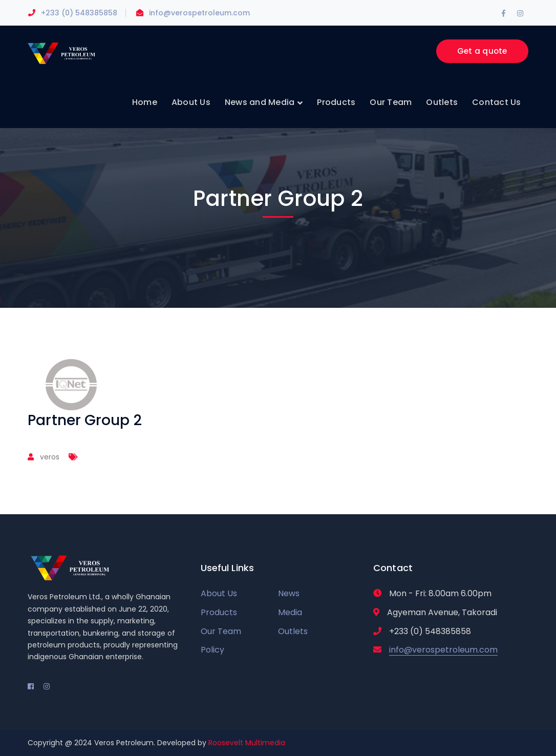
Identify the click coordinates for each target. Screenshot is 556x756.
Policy (212, 650)
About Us (219, 593)
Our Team (221, 631)
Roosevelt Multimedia (247, 743)
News (289, 593)
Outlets (293, 631)
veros (50, 457)
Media (290, 612)
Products (219, 612)
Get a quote (482, 51)
